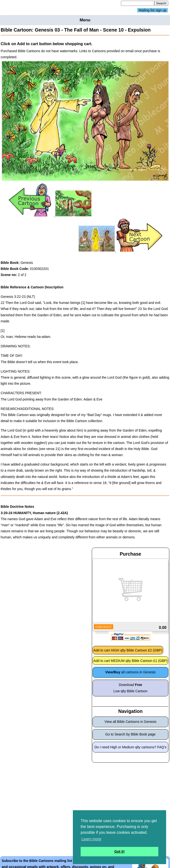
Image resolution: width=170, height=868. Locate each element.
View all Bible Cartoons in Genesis (130, 722)
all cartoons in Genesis (130, 672)
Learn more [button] (91, 839)
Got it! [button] (119, 851)
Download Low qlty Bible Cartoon (130, 688)
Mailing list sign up (153, 10)
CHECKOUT (104, 627)
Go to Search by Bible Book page (131, 734)
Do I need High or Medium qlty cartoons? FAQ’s (130, 747)
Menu (85, 20)
